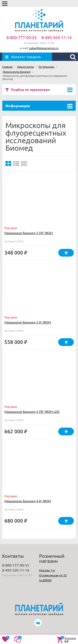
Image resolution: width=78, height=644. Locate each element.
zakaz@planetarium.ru (44, 48)
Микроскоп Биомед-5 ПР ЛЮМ (29, 233)
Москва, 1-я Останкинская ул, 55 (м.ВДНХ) (53, 575)
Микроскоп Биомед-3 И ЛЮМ (28, 322)
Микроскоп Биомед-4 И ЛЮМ (28, 501)
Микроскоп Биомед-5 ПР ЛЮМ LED (32, 411)
